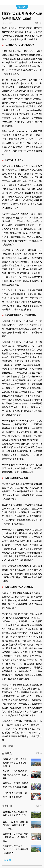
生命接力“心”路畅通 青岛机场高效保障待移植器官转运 (16, 775)
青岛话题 (7, 753)
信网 (22, 2)
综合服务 (22, 7)
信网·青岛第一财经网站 (2, 3)
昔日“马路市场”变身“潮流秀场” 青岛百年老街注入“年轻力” (16, 825)
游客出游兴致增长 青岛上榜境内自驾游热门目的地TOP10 (15, 762)
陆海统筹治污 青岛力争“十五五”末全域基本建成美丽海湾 (16, 849)
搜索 (36, 3)
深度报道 (7, 806)
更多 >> (39, 753)
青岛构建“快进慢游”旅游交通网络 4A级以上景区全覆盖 (16, 837)
